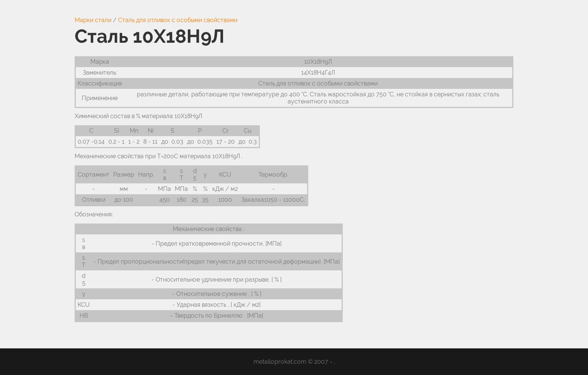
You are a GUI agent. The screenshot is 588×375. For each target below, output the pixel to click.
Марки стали (93, 20)
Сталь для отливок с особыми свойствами (178, 20)
